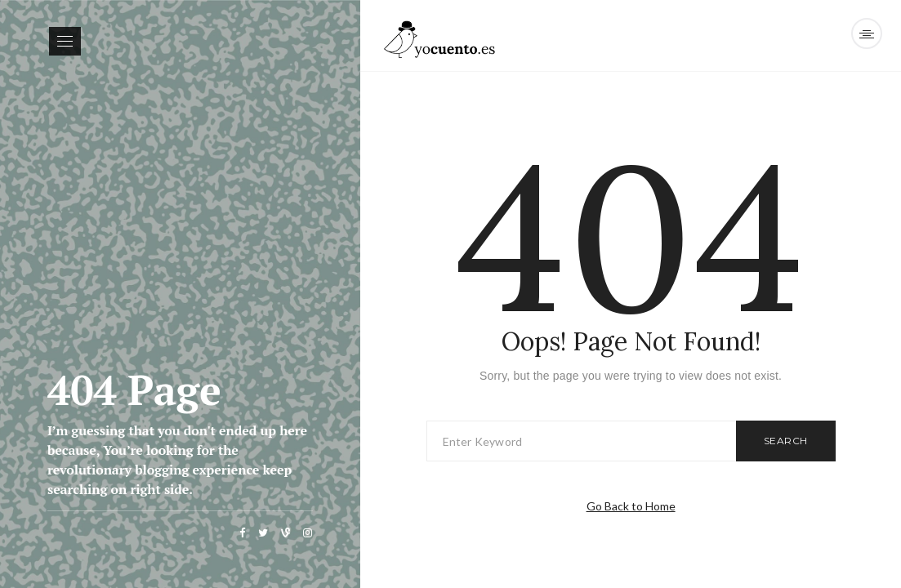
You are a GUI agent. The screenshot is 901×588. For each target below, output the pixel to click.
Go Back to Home (631, 506)
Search (786, 441)
